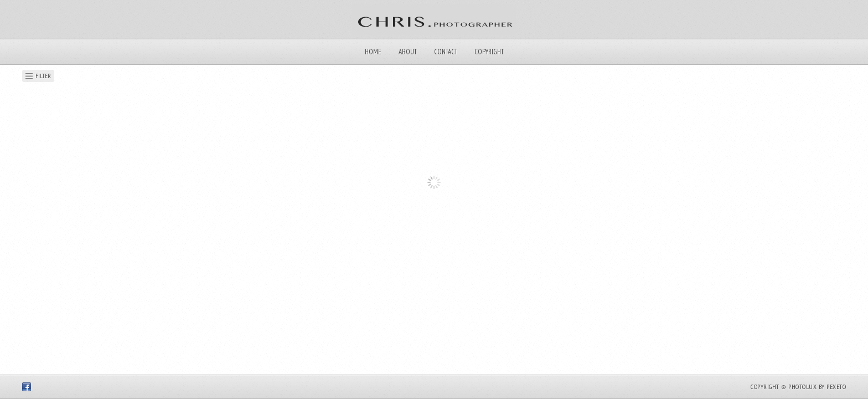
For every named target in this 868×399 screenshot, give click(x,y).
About (408, 52)
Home (373, 52)
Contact (446, 52)
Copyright (489, 52)
